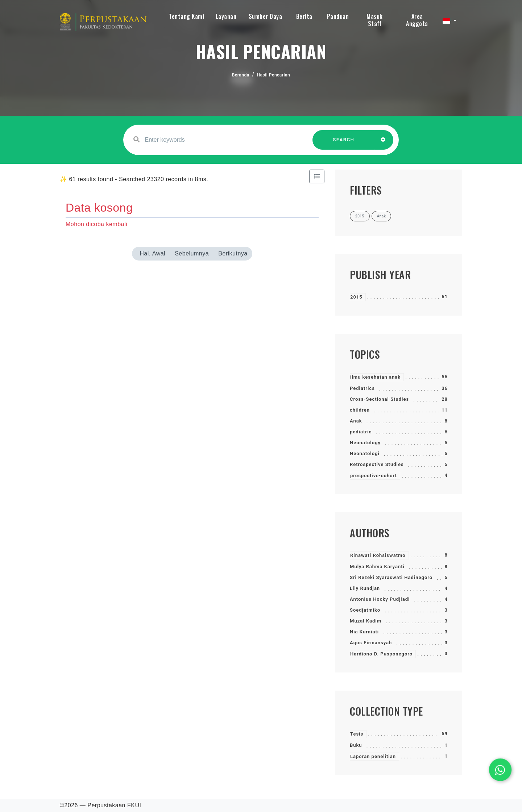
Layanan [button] (226, 16)
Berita (304, 16)
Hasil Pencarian (274, 75)
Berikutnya (233, 253)
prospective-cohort (374, 476)
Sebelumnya (192, 253)
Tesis (357, 734)
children (360, 410)
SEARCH (344, 143)
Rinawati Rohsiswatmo (378, 555)
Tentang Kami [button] (187, 16)
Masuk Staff (375, 20)
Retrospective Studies (377, 464)
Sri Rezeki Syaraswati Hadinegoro (391, 577)
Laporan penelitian (373, 756)
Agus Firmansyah (371, 643)
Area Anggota (417, 20)
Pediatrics (362, 388)
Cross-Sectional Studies (379, 399)
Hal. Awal (152, 253)
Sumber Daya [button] (266, 16)
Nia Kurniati (364, 632)
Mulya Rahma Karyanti (377, 567)
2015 (356, 297)
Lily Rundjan (365, 588)
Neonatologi (365, 453)
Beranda (241, 75)
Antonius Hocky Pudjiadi (380, 599)
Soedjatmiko (365, 610)
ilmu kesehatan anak (375, 377)
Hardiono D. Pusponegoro (381, 654)
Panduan (338, 16)
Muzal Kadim (366, 621)
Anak (356, 421)
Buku (356, 745)
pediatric (361, 432)
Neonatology (365, 443)
